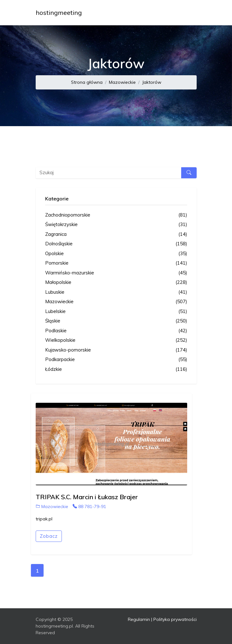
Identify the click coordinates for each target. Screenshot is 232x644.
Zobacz (49, 536)
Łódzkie (116, 369)
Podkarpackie (116, 360)
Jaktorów (152, 82)
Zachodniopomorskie (116, 215)
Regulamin (139, 619)
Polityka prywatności (175, 619)
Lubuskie (116, 292)
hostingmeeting (59, 12)
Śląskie (116, 321)
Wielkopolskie (116, 340)
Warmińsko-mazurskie (116, 273)
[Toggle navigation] (188, 13)
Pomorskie (116, 263)
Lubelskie (116, 312)
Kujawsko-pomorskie (116, 350)
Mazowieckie (122, 82)
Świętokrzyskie (116, 225)
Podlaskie (116, 331)
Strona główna (87, 82)
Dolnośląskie (116, 244)
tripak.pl (44, 519)
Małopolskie (116, 282)
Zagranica (116, 234)
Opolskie (116, 254)
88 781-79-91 (89, 506)
